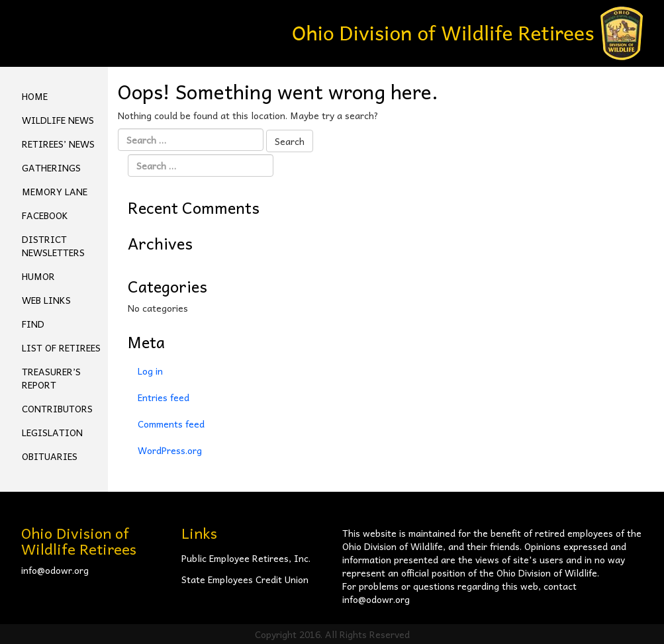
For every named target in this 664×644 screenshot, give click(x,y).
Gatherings (51, 167)
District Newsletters (53, 246)
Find (33, 324)
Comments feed (171, 424)
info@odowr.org (55, 570)
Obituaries (50, 456)
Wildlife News (58, 120)
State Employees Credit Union (245, 579)
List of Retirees (61, 347)
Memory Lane (55, 191)
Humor (38, 276)
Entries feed (164, 397)
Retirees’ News (58, 144)
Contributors (57, 408)
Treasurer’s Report (51, 378)
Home (35, 96)
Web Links (46, 300)
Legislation (52, 432)
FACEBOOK (45, 215)
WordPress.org (170, 450)
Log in (150, 371)
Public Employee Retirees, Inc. (246, 558)
